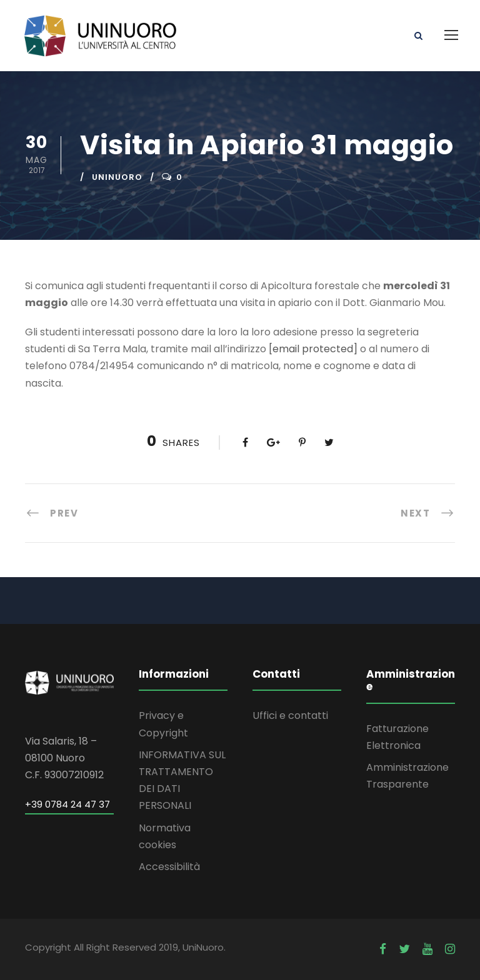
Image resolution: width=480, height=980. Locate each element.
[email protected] (313, 349)
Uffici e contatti (290, 715)
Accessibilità (169, 867)
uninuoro (117, 177)
